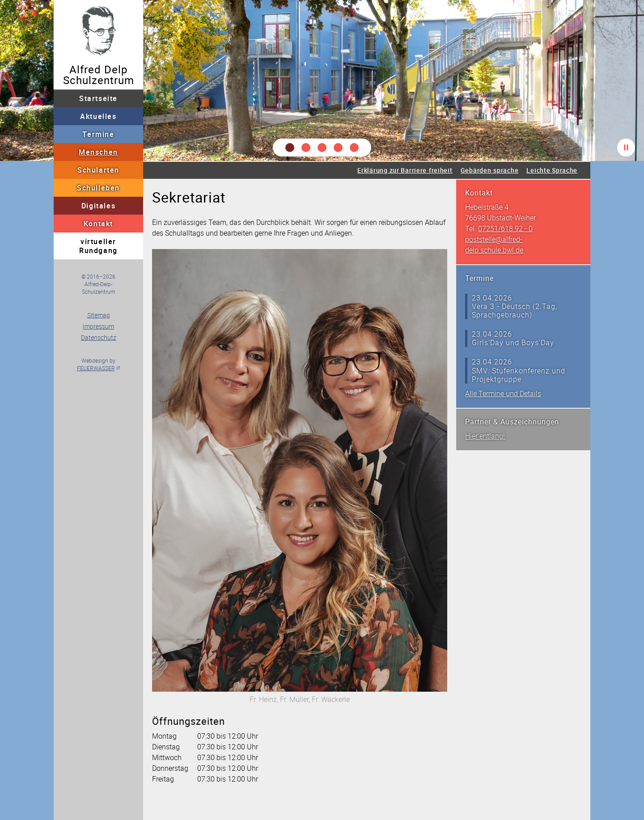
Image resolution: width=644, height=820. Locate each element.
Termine (98, 134)
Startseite (98, 98)
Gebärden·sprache (490, 170)
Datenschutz (99, 337)
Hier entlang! (485, 436)
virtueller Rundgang (98, 246)
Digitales (98, 206)
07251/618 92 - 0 (505, 228)
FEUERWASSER (96, 368)
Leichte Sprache (552, 170)
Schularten (98, 170)
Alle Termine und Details (503, 393)
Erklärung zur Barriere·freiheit (405, 170)
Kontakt (98, 224)
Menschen (98, 152)
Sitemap (99, 315)
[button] (290, 148)
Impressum (98, 326)
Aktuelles (98, 116)
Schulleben (98, 188)
